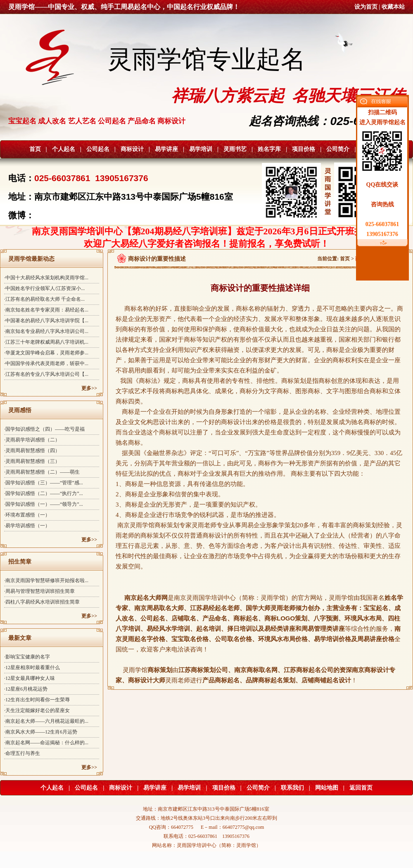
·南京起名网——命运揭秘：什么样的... (46, 743)
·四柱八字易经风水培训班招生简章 (42, 602)
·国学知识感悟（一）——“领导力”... (44, 504)
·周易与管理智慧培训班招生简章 (39, 591)
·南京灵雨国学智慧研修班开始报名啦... (46, 580)
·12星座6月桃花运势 (26, 689)
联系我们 (292, 788)
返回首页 (361, 788)
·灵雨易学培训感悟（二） (32, 440)
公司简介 (338, 149)
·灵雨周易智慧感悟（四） (32, 451)
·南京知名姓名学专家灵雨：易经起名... (46, 310)
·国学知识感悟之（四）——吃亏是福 (44, 429)
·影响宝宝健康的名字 (27, 657)
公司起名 (98, 149)
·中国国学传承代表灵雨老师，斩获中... (46, 363)
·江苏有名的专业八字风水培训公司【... (46, 374)
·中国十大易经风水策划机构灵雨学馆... (46, 278)
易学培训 (201, 149)
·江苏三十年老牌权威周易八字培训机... (46, 342)
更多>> (89, 388)
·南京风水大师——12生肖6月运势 (41, 732)
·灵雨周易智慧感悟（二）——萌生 (42, 472)
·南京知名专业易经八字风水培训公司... (46, 331)
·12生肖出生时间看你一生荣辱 (37, 700)
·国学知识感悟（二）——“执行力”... (44, 493)
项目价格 (304, 149)
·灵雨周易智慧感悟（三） (32, 461)
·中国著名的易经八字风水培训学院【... (46, 321)
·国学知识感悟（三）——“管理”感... (44, 483)
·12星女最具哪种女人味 (30, 678)
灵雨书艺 (235, 149)
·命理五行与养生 (22, 753)
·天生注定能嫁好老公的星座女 (37, 710)
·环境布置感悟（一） (27, 515)
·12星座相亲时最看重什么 (32, 668)
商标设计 (132, 149)
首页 (35, 149)
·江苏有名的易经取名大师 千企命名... (44, 299)
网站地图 (327, 788)
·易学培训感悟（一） (27, 526)
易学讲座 (166, 149)
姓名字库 (269, 149)
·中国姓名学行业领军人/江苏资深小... (44, 288)
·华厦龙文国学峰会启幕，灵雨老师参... (46, 353)
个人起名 (64, 149)
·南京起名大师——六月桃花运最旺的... (46, 721)
